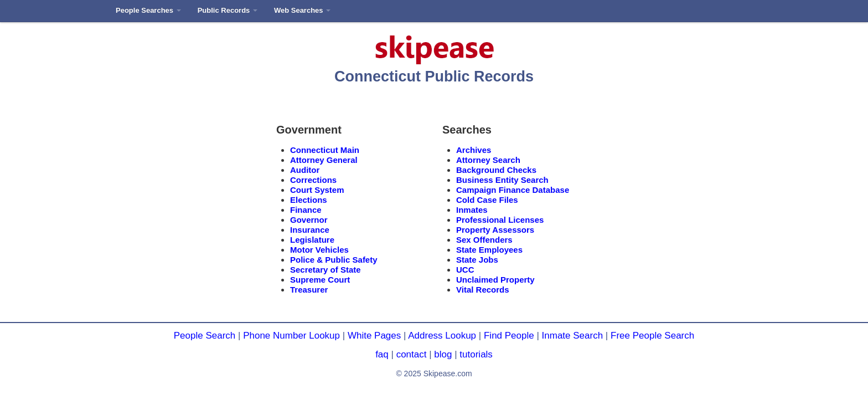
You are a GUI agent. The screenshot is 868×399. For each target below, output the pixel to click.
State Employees (489, 250)
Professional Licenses (500, 220)
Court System (317, 190)
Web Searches (302, 10)
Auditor (305, 170)
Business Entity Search (502, 180)
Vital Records (483, 290)
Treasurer (309, 290)
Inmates (472, 210)
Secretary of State (325, 270)
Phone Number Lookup (291, 336)
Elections (309, 200)
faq (382, 354)
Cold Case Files (487, 200)
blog (443, 354)
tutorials (476, 354)
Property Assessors (495, 230)
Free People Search (652, 336)
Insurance (310, 230)
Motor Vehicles (319, 250)
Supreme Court (320, 280)
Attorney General (324, 160)
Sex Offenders (484, 240)
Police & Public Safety (334, 260)
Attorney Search (488, 160)
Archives (474, 150)
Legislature (312, 240)
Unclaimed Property (495, 280)
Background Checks (496, 170)
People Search (205, 336)
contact (412, 354)
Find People (509, 336)
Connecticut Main (325, 150)
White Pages (374, 336)
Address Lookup (442, 336)
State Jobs (477, 260)
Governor (309, 220)
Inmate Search (573, 336)
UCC (465, 270)
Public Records (228, 10)
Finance (306, 210)
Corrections (313, 180)
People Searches (148, 10)
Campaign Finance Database (513, 190)
